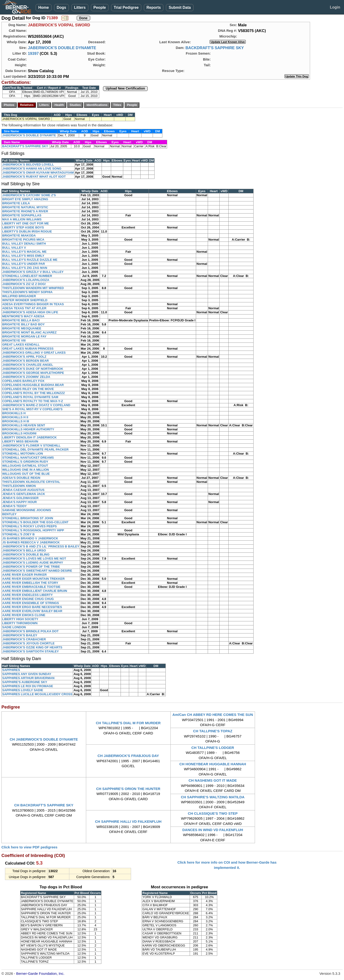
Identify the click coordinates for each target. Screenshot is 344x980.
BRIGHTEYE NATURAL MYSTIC (25, 207)
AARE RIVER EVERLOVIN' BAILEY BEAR (32, 611)
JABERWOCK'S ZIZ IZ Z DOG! (24, 284)
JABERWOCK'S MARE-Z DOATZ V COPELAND (36, 405)
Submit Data (180, 7)
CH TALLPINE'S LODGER (213, 748)
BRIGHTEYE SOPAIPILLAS (22, 215)
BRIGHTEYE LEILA (16, 203)
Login (335, 7)
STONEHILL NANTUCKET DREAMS (28, 458)
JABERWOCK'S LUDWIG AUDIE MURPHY (33, 563)
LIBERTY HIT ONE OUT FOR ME (26, 223)
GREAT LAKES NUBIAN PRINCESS (28, 349)
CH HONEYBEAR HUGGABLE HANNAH (213, 764)
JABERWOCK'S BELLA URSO (24, 550)
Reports (154, 7)
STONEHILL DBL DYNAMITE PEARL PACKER (35, 450)
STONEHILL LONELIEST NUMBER (27, 276)
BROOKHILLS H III (16, 421)
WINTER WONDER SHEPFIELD (25, 300)
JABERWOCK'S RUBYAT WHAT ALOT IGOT (34, 177)
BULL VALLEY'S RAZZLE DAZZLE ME (30, 260)
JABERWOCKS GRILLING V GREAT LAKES (34, 353)
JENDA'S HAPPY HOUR (19, 502)
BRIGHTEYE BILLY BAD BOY (23, 324)
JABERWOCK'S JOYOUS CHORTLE (28, 643)
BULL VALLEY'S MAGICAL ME (24, 252)
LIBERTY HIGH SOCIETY (20, 619)
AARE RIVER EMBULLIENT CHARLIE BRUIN (35, 591)
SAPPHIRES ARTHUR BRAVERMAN (28, 678)
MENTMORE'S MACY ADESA (23, 316)
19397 (33, 53)
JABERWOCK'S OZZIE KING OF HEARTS (32, 647)
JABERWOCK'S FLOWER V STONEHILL (31, 445)
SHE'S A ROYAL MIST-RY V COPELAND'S (32, 409)
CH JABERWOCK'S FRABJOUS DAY (128, 756)
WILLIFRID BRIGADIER (19, 296)
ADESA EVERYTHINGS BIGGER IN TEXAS (33, 304)
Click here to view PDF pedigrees (29, 847)
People (100, 7)
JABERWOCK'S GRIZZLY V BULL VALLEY (33, 272)
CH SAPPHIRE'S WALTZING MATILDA (213, 797)
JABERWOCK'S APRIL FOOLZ (24, 357)
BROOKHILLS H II (15, 417)
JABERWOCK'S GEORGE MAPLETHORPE (33, 373)
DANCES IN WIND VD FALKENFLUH (213, 830)
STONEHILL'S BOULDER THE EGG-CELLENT (35, 522)
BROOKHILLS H (14, 413)
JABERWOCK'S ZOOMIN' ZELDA (26, 377)
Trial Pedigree (126, 7)
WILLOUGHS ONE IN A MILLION (26, 470)
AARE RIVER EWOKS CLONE (24, 615)
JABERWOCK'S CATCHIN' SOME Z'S (29, 195)
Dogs (61, 7)
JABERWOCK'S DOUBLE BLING (26, 554)
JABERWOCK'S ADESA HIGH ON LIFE (30, 312)
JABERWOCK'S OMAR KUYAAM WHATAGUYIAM (38, 173)
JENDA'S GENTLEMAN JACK (24, 494)
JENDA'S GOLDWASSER (20, 498)
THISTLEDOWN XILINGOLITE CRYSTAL (31, 482)
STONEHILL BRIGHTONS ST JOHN (28, 518)
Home (43, 7)
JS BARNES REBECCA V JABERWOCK (31, 542)
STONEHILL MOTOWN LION (23, 454)
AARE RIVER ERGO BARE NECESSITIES (32, 607)
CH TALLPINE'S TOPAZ (213, 731)
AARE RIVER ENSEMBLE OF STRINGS (31, 603)
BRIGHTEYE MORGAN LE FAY (24, 336)
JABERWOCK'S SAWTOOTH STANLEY (31, 651)
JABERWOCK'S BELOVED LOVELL (28, 164)
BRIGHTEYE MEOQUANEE (22, 328)
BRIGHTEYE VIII (14, 340)
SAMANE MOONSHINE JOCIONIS (27, 510)
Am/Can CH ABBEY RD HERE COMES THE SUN (213, 715)
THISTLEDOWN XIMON (19, 486)
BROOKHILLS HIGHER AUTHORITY (28, 429)
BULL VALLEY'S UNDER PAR (24, 264)
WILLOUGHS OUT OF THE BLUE (26, 474)
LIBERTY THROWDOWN (20, 623)
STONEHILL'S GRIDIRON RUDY (25, 462)
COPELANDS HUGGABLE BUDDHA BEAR (33, 385)
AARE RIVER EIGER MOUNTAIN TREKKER (33, 579)
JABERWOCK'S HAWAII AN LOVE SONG (32, 169)
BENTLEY (9, 514)
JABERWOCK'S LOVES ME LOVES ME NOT (34, 559)
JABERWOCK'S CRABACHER (24, 639)
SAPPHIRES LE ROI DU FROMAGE (28, 686)
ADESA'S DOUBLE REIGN (21, 478)
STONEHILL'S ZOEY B (18, 534)
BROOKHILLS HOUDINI (19, 433)
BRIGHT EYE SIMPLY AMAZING (25, 199)
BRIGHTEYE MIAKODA (19, 235)
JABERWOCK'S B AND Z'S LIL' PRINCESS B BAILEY (41, 546)
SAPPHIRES (11, 670)
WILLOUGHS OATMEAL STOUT (25, 466)
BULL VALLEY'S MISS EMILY (23, 256)
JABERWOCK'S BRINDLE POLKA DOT (30, 631)
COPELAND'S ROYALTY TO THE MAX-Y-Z (33, 401)
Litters (80, 7)
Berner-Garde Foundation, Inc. (40, 973)
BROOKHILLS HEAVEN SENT (24, 425)
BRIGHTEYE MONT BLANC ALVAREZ (29, 332)
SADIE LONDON (14, 627)
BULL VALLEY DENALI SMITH (24, 244)
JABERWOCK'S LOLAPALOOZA (26, 280)
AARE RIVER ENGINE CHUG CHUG (28, 599)
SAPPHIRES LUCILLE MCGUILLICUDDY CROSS (37, 694)
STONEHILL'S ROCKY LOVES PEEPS (29, 526)
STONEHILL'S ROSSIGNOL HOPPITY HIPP (33, 530)
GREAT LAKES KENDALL (21, 345)
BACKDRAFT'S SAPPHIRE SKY (215, 48)
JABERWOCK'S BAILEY (20, 635)
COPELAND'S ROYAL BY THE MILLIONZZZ (33, 393)
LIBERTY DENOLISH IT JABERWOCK (29, 437)
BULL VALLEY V (14, 248)
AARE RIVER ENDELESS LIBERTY (27, 595)
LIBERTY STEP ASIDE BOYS (23, 227)
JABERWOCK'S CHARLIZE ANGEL (28, 365)
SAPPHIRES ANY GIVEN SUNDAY (27, 674)
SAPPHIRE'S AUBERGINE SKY (25, 682)
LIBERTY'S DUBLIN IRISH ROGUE (27, 231)
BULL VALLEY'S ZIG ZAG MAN (25, 268)
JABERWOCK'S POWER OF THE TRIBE (31, 567)
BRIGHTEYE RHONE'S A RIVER (25, 211)
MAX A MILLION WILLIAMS (22, 219)
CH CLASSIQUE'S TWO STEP (213, 813)
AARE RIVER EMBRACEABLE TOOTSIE (31, 587)
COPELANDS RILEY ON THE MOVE (28, 389)
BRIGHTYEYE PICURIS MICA (23, 240)
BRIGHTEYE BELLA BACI (21, 320)
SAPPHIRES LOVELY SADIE (23, 690)
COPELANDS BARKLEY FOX (23, 381)
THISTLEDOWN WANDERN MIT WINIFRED (33, 288)
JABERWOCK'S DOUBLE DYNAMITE (62, 48)
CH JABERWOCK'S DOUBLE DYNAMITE (44, 739)
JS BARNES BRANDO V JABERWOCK (30, 538)
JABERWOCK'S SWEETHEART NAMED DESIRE (37, 571)
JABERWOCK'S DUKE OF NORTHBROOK (33, 369)
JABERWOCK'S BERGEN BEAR (25, 361)
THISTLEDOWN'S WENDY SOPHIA (27, 292)
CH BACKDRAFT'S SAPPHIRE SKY (44, 805)
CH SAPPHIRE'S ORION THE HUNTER (128, 789)
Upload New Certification (125, 88)
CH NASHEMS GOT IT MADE (213, 780)
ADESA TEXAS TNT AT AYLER (24, 308)
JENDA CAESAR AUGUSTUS (23, 490)
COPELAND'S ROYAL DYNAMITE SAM (30, 397)
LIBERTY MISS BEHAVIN (20, 441)
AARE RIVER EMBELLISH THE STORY (30, 583)
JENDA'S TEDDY (14, 506)
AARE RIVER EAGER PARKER (24, 575)
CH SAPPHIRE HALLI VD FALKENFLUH (128, 821)
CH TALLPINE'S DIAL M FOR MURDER (128, 723)
